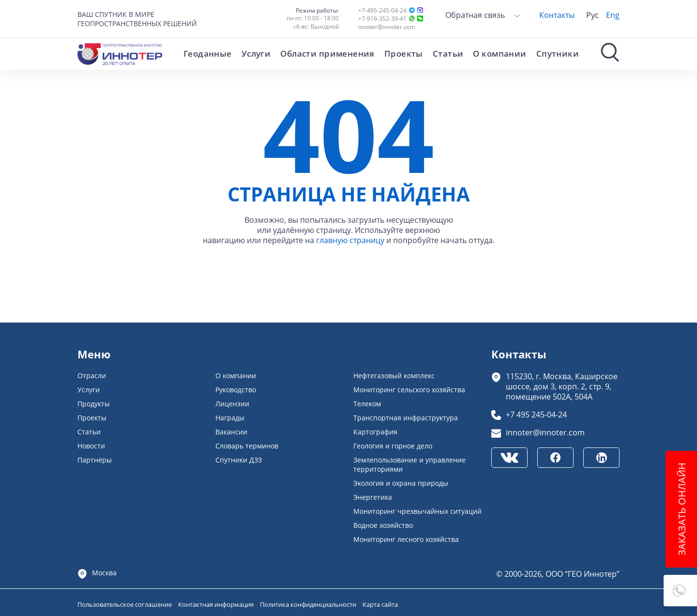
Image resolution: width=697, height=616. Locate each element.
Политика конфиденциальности (309, 604)
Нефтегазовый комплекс (394, 376)
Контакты (557, 15)
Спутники (558, 54)
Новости (91, 446)
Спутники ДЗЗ (239, 460)
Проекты (404, 54)
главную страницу (350, 240)
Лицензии (232, 404)
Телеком (367, 404)
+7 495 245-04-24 (536, 414)
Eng (613, 15)
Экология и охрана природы (401, 483)
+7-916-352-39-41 (382, 19)
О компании (500, 54)
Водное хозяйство (383, 525)
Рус (592, 15)
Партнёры (95, 460)
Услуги (256, 54)
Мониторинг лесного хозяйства (406, 539)
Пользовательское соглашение (125, 604)
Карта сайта (380, 604)
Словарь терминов (247, 446)
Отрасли (92, 376)
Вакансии (231, 432)
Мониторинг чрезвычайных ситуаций (417, 511)
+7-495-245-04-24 (382, 10)
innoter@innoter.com (387, 27)
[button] (680, 591)
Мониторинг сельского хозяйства (409, 390)
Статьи (448, 54)
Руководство (236, 390)
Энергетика (373, 497)
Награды (230, 418)
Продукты (94, 404)
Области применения (327, 54)
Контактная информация (217, 604)
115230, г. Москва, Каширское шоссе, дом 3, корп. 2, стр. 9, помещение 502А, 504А (562, 386)
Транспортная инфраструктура (406, 418)
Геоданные (208, 54)
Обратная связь (483, 15)
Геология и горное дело (393, 446)
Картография (375, 432)
